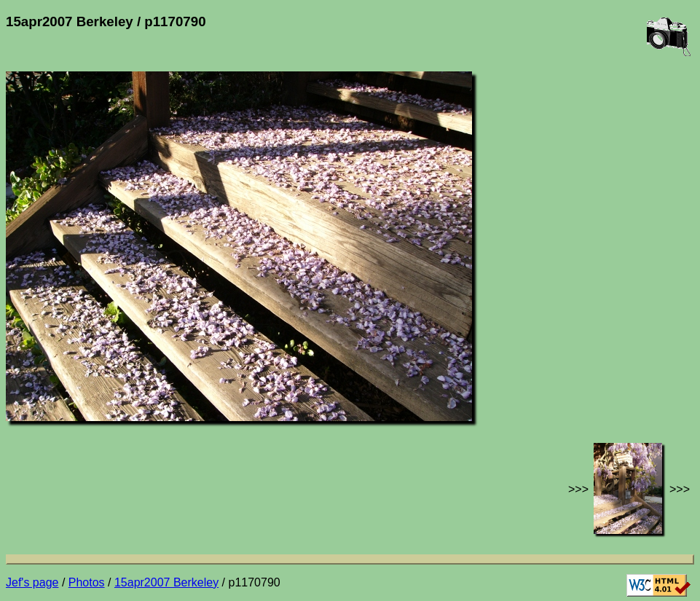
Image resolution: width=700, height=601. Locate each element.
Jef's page (32, 582)
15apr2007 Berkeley (166, 582)
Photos (87, 582)
